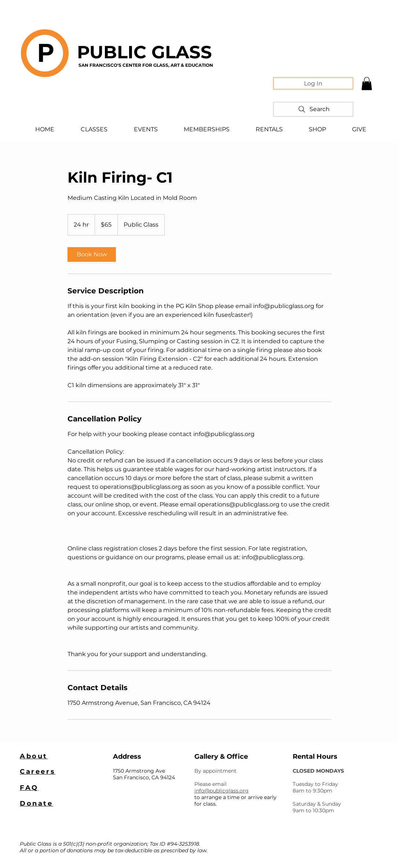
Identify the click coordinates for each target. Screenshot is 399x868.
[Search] (313, 109)
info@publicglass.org (222, 791)
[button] (367, 84)
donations (80, 850)
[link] (92, 254)
